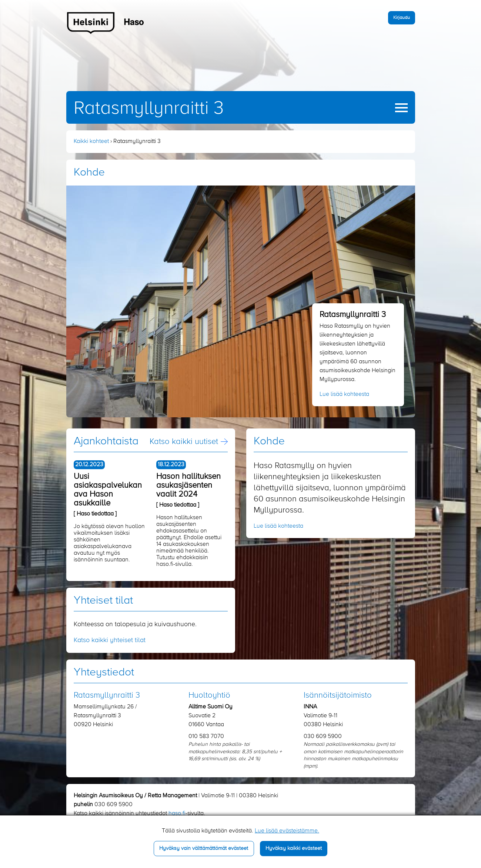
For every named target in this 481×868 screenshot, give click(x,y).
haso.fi (177, 814)
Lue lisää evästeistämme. (287, 831)
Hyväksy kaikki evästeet (294, 848)
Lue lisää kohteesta (344, 394)
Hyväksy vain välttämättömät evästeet (204, 848)
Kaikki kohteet (91, 141)
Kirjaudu (402, 18)
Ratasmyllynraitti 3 (149, 108)
